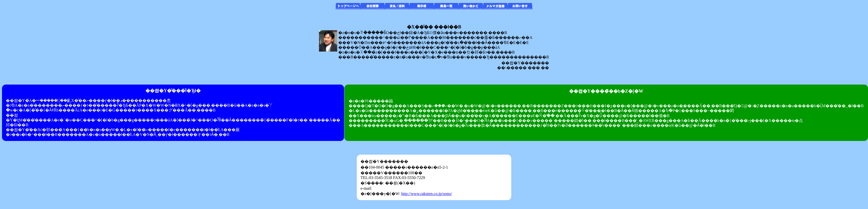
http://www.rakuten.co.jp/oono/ (427, 194)
